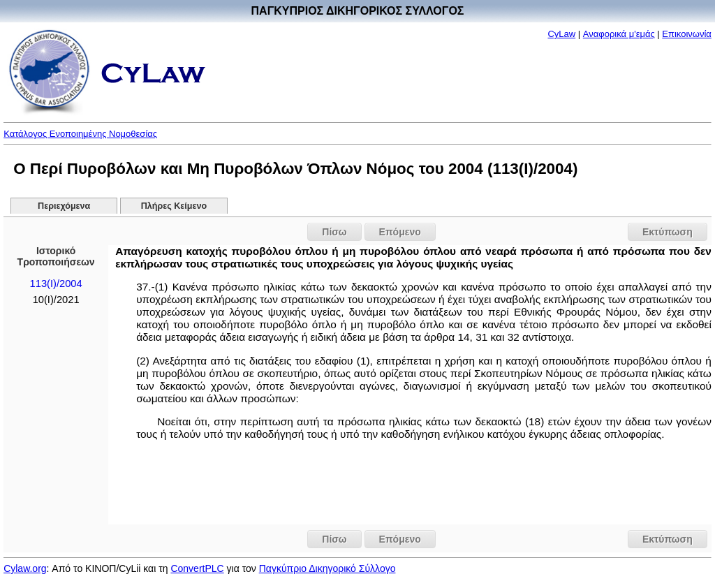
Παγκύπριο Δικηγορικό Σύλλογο (327, 568)
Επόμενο (400, 232)
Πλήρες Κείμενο (174, 206)
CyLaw (561, 34)
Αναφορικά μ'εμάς (619, 34)
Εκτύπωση (668, 232)
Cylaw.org (25, 568)
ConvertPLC (197, 568)
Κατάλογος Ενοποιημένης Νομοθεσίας (80, 134)
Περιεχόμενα (64, 206)
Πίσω (334, 232)
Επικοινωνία (687, 34)
